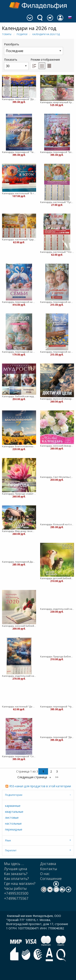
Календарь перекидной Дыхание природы (19, 562)
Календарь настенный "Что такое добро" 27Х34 (57, 252)
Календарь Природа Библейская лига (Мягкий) (57, 656)
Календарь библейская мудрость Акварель (19, 396)
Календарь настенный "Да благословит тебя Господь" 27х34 (19, 706)
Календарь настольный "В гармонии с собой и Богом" (19, 193)
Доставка (48, 864)
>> (57, 777)
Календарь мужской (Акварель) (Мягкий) (57, 399)
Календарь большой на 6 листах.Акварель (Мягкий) (57, 524)
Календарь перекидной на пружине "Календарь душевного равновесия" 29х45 (57, 352)
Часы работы (15, 888)
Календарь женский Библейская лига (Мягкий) (19, 626)
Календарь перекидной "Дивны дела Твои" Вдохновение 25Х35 (57, 737)
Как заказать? (16, 874)
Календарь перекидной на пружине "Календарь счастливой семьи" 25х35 (19, 302)
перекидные (14, 829)
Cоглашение (51, 879)
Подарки (22, 34)
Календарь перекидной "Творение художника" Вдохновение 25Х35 (19, 152)
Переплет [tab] (11, 850)
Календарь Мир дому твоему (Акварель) (19, 531)
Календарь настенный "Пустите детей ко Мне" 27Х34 (57, 202)
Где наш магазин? (20, 884)
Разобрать (34, 48)
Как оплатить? (17, 879)
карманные (13, 806)
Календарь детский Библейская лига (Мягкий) (57, 578)
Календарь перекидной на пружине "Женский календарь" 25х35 (19, 352)
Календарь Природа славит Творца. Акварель (19, 494)
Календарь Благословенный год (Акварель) (19, 446)
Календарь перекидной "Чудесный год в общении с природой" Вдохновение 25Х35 (57, 706)
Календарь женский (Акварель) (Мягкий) (57, 446)
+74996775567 (16, 898)
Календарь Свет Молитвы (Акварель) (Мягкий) (57, 477)
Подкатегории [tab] (14, 795)
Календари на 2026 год (46, 34)
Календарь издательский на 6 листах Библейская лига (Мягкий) (57, 609)
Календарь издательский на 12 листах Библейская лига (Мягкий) (19, 676)
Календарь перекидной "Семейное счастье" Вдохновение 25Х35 (19, 756)
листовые (12, 818)
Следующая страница (33, 777)
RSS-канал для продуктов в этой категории (40, 786)
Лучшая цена (16, 869)
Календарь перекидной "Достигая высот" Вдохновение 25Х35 (19, 99)
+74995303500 (16, 893)
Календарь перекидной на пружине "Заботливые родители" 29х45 (57, 302)
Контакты (49, 869)
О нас (45, 874)
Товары (7, 34)
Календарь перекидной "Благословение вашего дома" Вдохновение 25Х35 (57, 152)
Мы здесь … (14, 864)
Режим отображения (45, 60)
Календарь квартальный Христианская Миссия (57, 102)
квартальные (14, 812)
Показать (16, 64)
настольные (13, 823)
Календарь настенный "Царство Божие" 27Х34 (19, 239)
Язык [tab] (8, 840)
